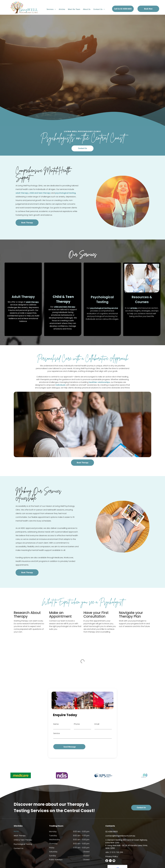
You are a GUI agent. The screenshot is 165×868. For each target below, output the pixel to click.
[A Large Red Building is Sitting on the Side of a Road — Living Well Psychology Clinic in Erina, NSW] (82, 700)
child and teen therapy (65, 307)
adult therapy (32, 302)
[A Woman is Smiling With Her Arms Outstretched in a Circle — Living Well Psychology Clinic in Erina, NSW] (123, 202)
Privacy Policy (112, 854)
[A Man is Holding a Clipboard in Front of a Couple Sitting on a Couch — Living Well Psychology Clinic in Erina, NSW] (82, 424)
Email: (97, 724)
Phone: (77, 724)
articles (134, 308)
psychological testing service (104, 308)
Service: (57, 733)
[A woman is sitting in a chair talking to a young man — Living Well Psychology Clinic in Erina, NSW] (102, 278)
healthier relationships (99, 382)
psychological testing (23, 193)
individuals (60, 385)
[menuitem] (52, 9)
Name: (56, 724)
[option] (21, 773)
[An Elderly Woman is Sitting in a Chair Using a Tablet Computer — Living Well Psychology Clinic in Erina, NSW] (123, 527)
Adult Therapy (23, 297)
